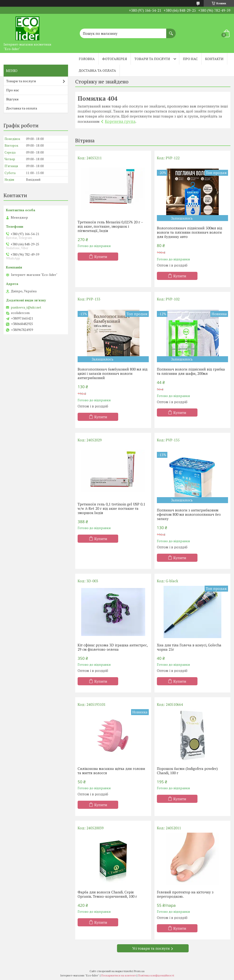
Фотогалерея (115, 59)
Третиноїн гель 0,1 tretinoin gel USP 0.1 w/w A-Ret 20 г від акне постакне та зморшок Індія (111, 508)
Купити (101, 257)
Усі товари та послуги (151, 948)
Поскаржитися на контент (119, 975)
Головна (87, 59)
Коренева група (120, 121)
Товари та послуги (152, 59)
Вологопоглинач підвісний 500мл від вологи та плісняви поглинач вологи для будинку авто (190, 232)
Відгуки (12, 99)
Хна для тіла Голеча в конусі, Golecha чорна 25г (189, 647)
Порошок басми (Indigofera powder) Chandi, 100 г (187, 771)
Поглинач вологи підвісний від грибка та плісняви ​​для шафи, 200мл (191, 371)
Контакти (214, 59)
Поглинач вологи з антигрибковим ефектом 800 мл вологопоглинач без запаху (189, 514)
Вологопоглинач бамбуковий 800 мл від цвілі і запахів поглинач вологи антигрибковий (113, 373)
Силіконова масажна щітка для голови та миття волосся (111, 771)
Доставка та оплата (97, 70)
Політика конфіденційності (156, 975)
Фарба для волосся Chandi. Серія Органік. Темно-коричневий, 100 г (107, 894)
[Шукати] (171, 31)
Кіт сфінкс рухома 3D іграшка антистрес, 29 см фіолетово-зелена (113, 647)
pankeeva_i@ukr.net (26, 307)
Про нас (190, 59)
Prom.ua (139, 971)
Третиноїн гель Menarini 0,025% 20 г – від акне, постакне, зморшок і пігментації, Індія (110, 226)
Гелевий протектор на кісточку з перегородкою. (185, 894)
